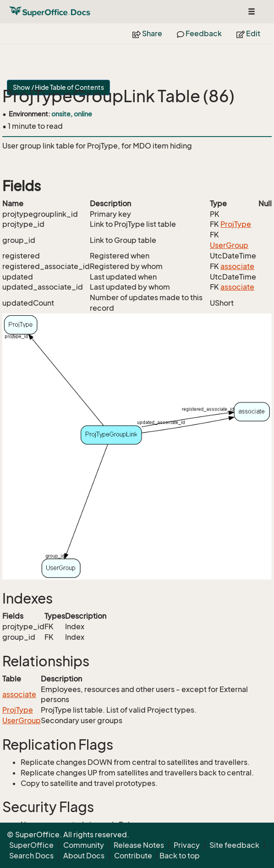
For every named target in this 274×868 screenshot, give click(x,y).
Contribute (133, 856)
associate (237, 266)
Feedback (199, 33)
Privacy (187, 845)
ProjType (236, 224)
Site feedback (234, 845)
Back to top (180, 856)
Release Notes (139, 845)
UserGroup (229, 245)
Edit (248, 33)
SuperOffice (31, 845)
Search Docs (31, 856)
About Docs (84, 856)
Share (147, 33)
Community (84, 845)
